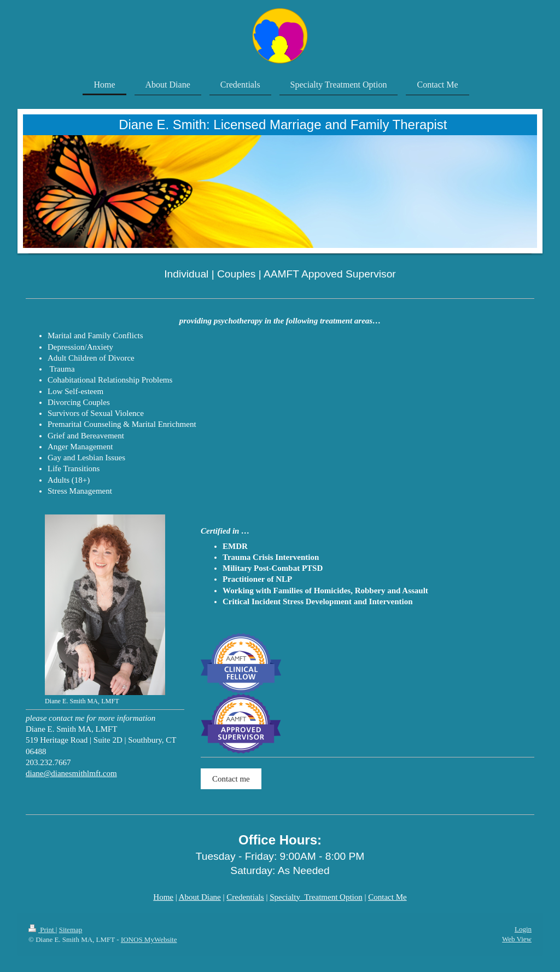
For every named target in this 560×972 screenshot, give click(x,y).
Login (523, 929)
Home (163, 897)
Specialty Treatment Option (316, 897)
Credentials (245, 897)
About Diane (200, 897)
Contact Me (387, 897)
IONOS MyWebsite (149, 939)
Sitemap (71, 930)
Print (42, 930)
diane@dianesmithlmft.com (71, 773)
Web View (517, 939)
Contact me (231, 779)
